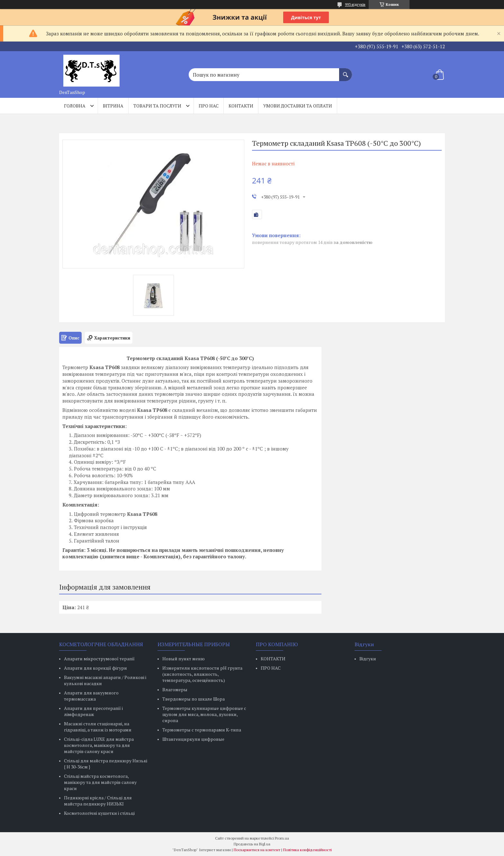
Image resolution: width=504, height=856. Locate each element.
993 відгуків (355, 4)
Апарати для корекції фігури (95, 668)
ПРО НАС (271, 668)
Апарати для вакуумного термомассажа (91, 696)
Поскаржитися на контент (257, 850)
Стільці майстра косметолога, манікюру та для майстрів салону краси (100, 782)
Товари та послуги (157, 106)
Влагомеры (175, 689)
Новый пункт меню (184, 659)
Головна (75, 106)
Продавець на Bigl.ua (252, 844)
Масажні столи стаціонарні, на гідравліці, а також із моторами (98, 727)
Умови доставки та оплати (298, 106)
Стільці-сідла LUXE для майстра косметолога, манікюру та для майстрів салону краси (99, 745)
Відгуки (368, 659)
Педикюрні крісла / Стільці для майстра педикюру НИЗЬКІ (98, 801)
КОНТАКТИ (273, 659)
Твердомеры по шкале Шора (194, 699)
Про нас (209, 106)
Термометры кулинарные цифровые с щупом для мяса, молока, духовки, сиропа (204, 714)
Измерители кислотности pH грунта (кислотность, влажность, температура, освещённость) (202, 674)
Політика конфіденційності (307, 850)
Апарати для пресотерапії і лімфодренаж (93, 711)
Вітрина (113, 106)
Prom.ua (282, 838)
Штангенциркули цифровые (193, 739)
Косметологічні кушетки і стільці (99, 813)
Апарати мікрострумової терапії (99, 659)
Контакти (241, 106)
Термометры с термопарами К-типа (202, 730)
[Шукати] (346, 71)
